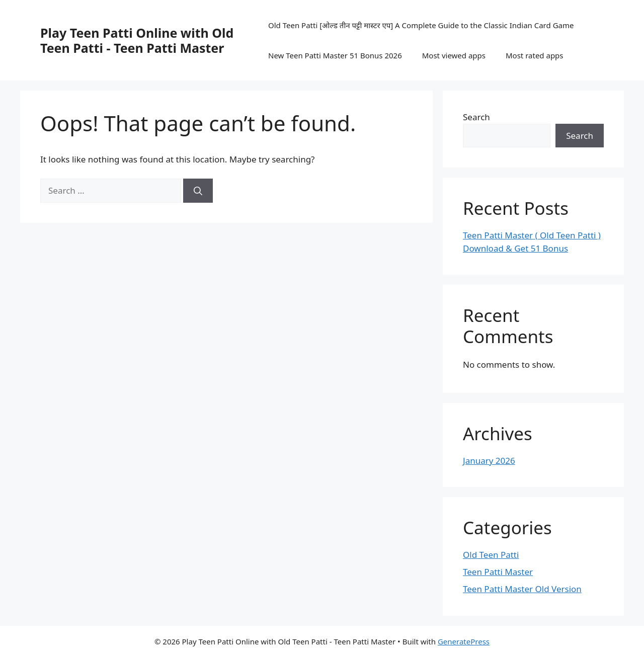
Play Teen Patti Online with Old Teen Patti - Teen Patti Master (137, 40)
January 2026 (489, 461)
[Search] (198, 191)
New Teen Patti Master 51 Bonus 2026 (335, 55)
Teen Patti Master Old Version (522, 589)
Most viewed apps (454, 55)
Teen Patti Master (498, 572)
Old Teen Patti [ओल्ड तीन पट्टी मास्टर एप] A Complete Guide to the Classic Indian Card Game (421, 25)
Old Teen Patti (491, 555)
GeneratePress (464, 641)
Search (476, 117)
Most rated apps (535, 55)
